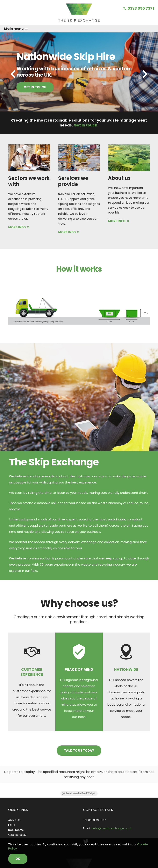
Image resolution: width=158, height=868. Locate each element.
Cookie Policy (17, 835)
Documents (16, 830)
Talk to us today (79, 750)
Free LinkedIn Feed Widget (78, 793)
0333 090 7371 (139, 8)
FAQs (12, 825)
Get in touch (35, 87)
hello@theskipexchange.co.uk (112, 828)
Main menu (16, 29)
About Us (14, 820)
